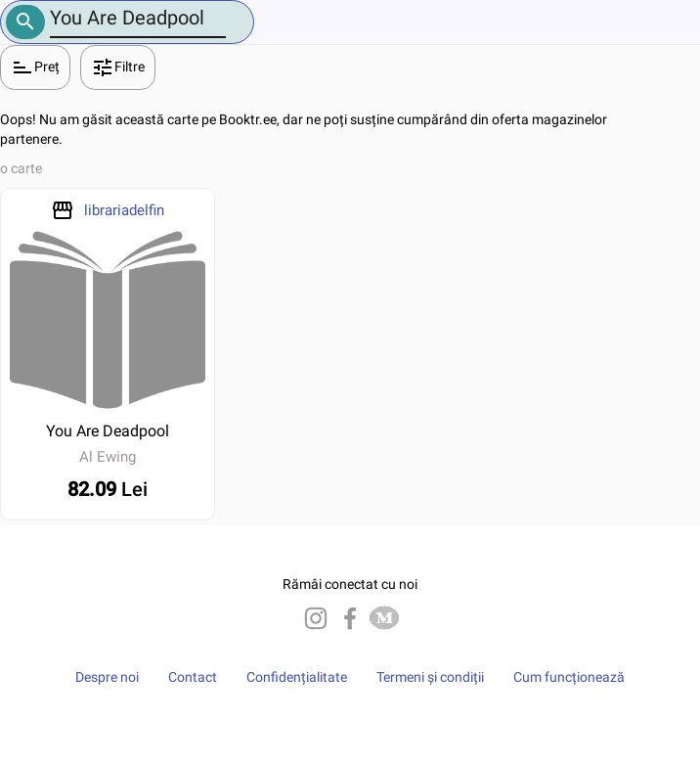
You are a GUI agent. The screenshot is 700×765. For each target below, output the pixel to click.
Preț (35, 67)
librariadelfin (124, 210)
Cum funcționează (569, 677)
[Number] (138, 18)
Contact (193, 677)
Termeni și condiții (430, 677)
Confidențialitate (297, 677)
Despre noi (107, 677)
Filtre (118, 67)
